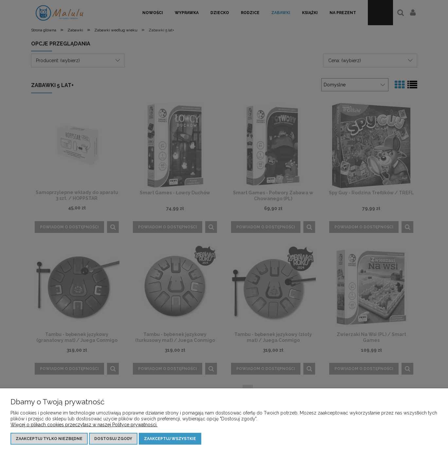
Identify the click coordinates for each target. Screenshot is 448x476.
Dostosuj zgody (113, 439)
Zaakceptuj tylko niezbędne (49, 439)
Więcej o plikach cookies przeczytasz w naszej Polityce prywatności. (84, 425)
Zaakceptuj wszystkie (170, 439)
